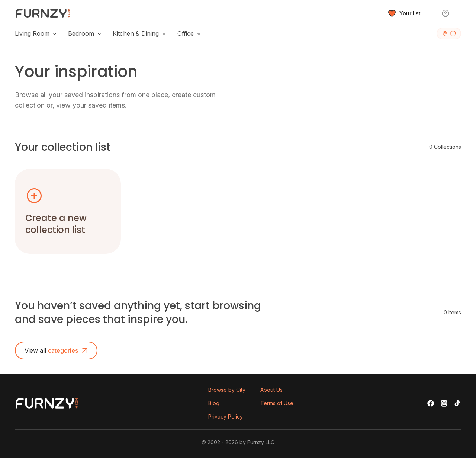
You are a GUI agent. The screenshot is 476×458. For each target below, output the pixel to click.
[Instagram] (444, 403)
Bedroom (85, 33)
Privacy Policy (226, 417)
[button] (68, 211)
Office (190, 33)
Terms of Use (277, 403)
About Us (271, 390)
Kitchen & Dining (140, 33)
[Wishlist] (404, 13)
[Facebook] (431, 403)
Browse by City (227, 390)
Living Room (36, 33)
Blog (214, 403)
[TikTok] (457, 403)
